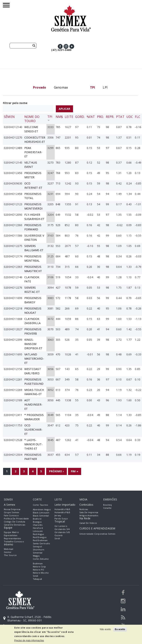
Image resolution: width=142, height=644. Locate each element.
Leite (69, 117)
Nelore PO (39, 570)
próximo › (57, 471)
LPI (105, 87)
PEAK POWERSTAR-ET (33, 152)
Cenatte (107, 508)
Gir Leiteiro (61, 526)
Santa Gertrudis (41, 543)
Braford (37, 519)
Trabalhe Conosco (14, 541)
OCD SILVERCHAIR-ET (33, 430)
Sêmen (9, 117)
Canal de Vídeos (88, 523)
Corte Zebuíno (41, 559)
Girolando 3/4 (62, 529)
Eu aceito (120, 629)
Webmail (9, 549)
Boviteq (108, 505)
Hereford (38, 528)
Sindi (36, 576)
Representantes (12, 538)
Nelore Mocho (41, 573)
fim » (75, 471)
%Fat (91, 117)
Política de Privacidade (16, 518)
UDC (130, 117)
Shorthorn (39, 550)
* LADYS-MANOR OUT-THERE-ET (33, 444)
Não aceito (105, 629)
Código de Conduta (14, 522)
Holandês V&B (62, 509)
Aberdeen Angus (42, 509)
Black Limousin (41, 513)
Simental (38, 553)
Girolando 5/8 (62, 532)
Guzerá (58, 535)
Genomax (61, 87)
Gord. (80, 117)
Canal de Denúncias (14, 525)
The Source (10, 555)
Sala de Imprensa (89, 512)
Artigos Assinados (89, 515)
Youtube (72, 46)
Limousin (38, 531)
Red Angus (38, 534)
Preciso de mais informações (29, 641)
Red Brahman (40, 540)
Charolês (38, 525)
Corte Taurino (41, 505)
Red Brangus (40, 537)
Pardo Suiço (61, 518)
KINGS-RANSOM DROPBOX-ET (33, 344)
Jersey (58, 515)
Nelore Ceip (39, 567)
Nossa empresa (12, 509)
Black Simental (41, 516)
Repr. (110, 117)
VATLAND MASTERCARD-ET (34, 359)
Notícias (84, 509)
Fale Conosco (11, 515)
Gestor (8, 552)
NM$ (59, 117)
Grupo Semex (12, 512)
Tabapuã (37, 579)
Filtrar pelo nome (15, 103)
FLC (138, 117)
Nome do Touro (32, 119)
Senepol (37, 546)
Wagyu (36, 556)
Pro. (100, 117)
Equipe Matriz (11, 532)
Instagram (66, 46)
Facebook (60, 46)
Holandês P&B (62, 512)
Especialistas (11, 535)
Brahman (38, 563)
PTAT (120, 117)
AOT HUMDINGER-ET (33, 404)
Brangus (37, 522)
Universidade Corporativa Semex (97, 534)
